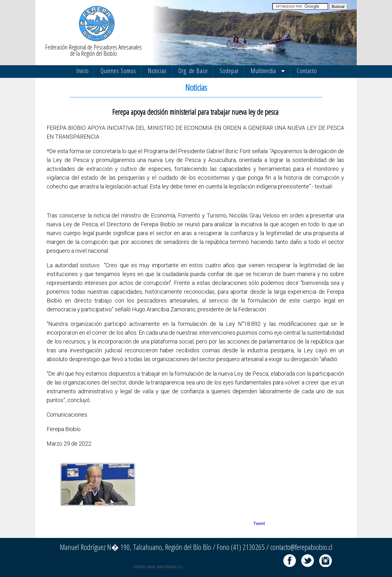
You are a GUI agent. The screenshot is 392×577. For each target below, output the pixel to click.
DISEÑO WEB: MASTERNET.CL (158, 567)
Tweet (259, 523)
